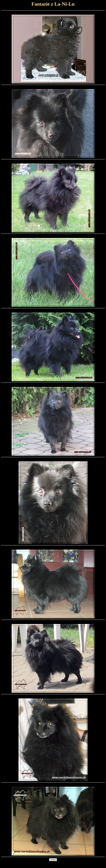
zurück (53, 860)
